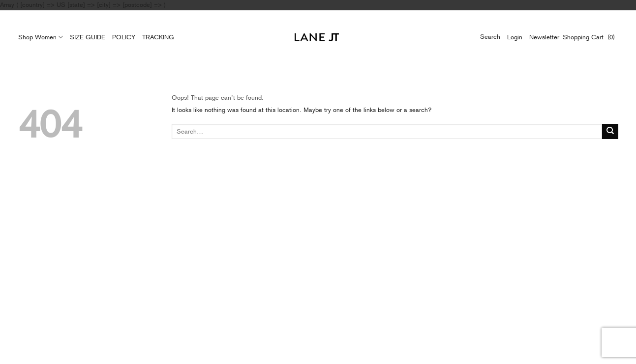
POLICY (124, 37)
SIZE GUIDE (88, 37)
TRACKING (158, 37)
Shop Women (41, 37)
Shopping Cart (585, 37)
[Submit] (610, 132)
